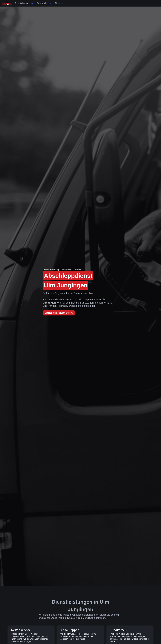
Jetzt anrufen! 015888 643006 (59, 313)
